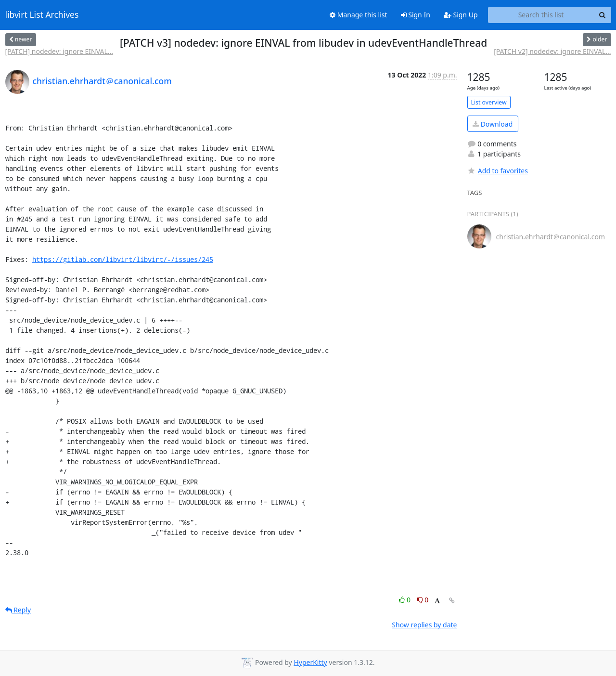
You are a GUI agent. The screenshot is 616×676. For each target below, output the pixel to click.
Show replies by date (424, 625)
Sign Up (461, 15)
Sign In (416, 15)
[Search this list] (541, 15)
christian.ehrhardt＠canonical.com (102, 81)
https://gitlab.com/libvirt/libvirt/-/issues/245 (123, 259)
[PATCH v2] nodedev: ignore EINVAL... (552, 51)
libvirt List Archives (42, 15)
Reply (18, 610)
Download (493, 124)
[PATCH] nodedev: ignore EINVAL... (59, 51)
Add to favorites (498, 171)
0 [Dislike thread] (423, 600)
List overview (489, 102)
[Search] (603, 15)
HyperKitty (310, 662)
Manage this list (359, 15)
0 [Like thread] (405, 600)
